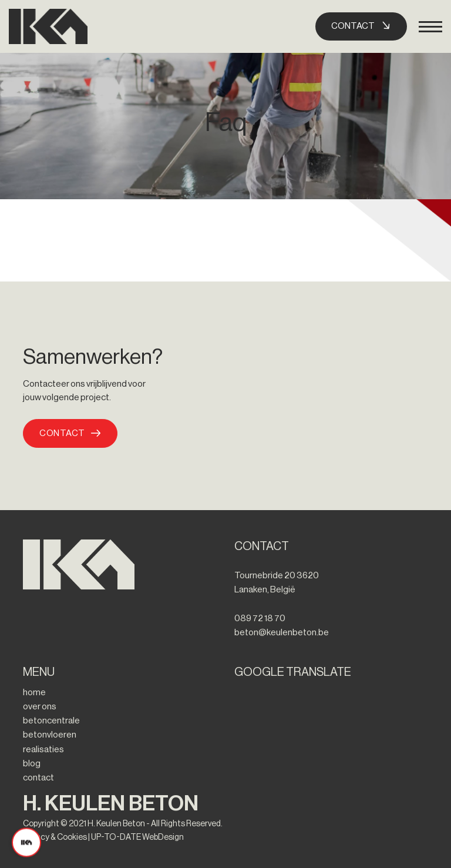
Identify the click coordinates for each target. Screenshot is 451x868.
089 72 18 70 (260, 618)
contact (38, 777)
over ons (40, 706)
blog (32, 763)
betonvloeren (50, 735)
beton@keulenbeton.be (282, 632)
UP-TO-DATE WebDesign (137, 837)
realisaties (43, 749)
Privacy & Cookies (55, 837)
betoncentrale (51, 720)
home (34, 692)
